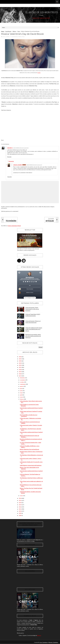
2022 (20, 365)
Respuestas (11, 161)
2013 (20, 505)
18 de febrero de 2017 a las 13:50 (34, 165)
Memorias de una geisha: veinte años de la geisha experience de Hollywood (33, 336)
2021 (20, 367)
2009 (20, 513)
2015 (20, 500)
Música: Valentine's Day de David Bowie (29, 449)
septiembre (23, 384)
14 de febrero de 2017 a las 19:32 (21, 148)
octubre (22, 382)
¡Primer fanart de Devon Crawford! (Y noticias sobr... (31, 412)
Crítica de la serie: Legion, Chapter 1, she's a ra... (31, 459)
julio (21, 388)
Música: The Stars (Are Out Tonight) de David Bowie (31, 489)
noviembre (23, 380)
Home (3, 31)
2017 (20, 376)
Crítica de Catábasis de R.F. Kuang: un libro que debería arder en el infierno (34, 329)
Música (14, 31)
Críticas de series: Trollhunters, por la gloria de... (30, 419)
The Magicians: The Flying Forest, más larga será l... (30, 429)
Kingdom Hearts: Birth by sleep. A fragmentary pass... (31, 452)
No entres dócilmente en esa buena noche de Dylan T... (31, 440)
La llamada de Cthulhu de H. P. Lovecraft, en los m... (31, 463)
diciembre (23, 378)
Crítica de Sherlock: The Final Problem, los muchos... (30, 475)
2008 (20, 515)
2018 (20, 374)
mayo (21, 393)
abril (21, 395)
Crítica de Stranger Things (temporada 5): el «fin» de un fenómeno (32, 309)
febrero (22, 399)
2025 (20, 359)
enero (22, 496)
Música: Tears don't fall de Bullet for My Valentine (29, 468)
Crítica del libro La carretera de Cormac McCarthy (29, 405)
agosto (22, 386)
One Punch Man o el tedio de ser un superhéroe (29, 415)
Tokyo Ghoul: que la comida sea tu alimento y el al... (31, 482)
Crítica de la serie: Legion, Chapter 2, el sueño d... (31, 426)
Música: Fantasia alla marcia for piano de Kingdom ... (29, 436)
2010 (20, 511)
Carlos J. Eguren (17, 165)
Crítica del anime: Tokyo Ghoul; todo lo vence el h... (31, 402)
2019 (20, 372)
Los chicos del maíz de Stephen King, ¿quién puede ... (30, 443)
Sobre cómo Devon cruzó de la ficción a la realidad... (30, 422)
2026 (20, 357)
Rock (19, 31)
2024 (20, 361)
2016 (20, 498)
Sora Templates (44, 642)
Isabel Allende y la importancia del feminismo (31, 465)
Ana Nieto (10, 148)
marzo (22, 397)
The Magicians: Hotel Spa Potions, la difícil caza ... (31, 479)
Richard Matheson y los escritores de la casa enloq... (31, 485)
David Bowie (8, 31)
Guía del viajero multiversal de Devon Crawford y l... (31, 409)
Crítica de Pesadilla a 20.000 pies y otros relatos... (30, 447)
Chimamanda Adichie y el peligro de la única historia (30, 492)
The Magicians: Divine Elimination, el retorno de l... (31, 456)
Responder (9, 157)
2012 (20, 507)
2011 (20, 509)
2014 (20, 503)
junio (21, 391)
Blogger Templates (53, 642)
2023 (20, 363)
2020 (20, 370)
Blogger (39, 635)
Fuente (39, 73)
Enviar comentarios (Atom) (14, 226)
